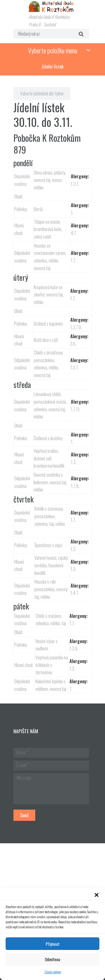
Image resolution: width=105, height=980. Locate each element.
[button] (97, 895)
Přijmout (53, 944)
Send (24, 815)
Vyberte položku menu (53, 50)
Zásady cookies (53, 972)
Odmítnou (53, 959)
